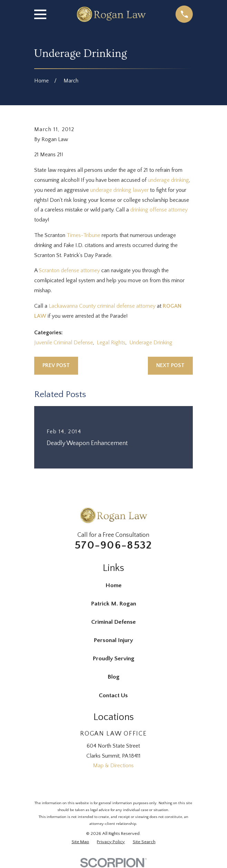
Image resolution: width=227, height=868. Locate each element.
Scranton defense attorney (69, 270)
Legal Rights (111, 343)
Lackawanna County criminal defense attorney (102, 306)
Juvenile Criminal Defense (64, 343)
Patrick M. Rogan (113, 604)
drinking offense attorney (159, 210)
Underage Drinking (151, 343)
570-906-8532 (113, 545)
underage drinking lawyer (119, 190)
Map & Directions (113, 766)
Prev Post (56, 365)
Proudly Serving (113, 659)
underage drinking (168, 180)
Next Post (170, 365)
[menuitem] (80, 842)
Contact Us (113, 696)
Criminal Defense (113, 622)
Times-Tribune (83, 235)
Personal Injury (113, 640)
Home (113, 585)
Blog (113, 677)
